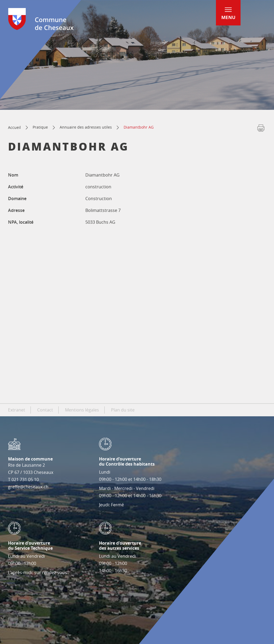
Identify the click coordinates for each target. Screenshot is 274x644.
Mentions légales (82, 410)
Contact (45, 410)
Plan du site (123, 410)
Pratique (40, 127)
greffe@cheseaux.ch (28, 487)
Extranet (17, 410)
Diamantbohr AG (139, 127)
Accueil (14, 127)
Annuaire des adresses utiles (86, 127)
